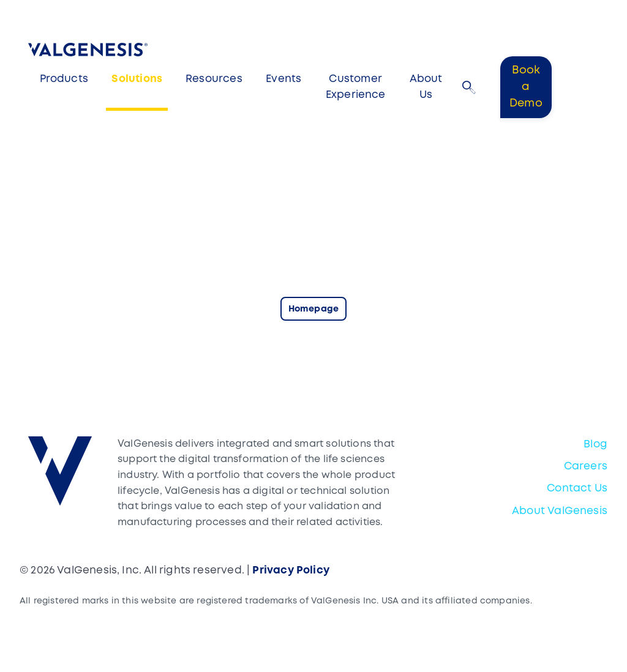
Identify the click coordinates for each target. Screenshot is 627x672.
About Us (426, 87)
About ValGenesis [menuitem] (560, 511)
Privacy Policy (291, 571)
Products (64, 79)
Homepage (313, 309)
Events (283, 79)
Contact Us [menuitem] (577, 489)
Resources (214, 79)
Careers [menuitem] (586, 467)
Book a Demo (526, 87)
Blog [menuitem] (595, 445)
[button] (469, 88)
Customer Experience (356, 87)
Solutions (137, 79)
